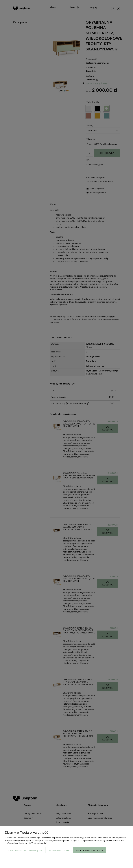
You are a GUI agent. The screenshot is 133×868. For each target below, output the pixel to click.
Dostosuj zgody (59, 851)
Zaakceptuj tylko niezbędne (25, 851)
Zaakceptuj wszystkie (89, 851)
